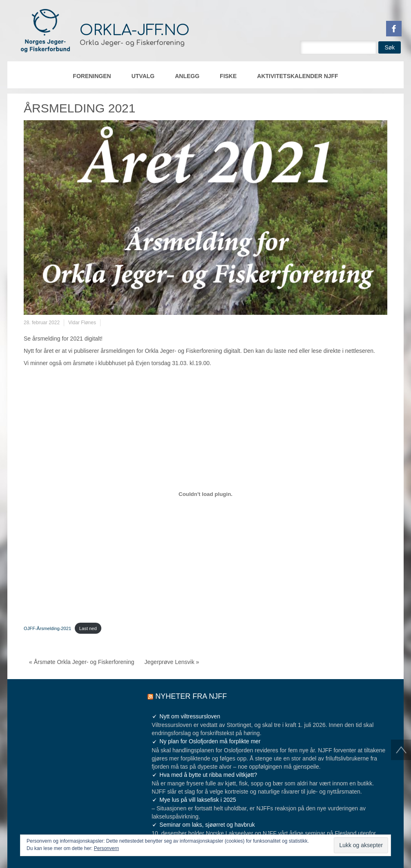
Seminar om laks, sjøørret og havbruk (207, 825)
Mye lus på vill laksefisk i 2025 (198, 800)
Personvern (106, 848)
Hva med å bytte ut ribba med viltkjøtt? (208, 775)
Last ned (88, 628)
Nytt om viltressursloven (190, 716)
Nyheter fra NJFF (191, 696)
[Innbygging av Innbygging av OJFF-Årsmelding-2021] (205, 494)
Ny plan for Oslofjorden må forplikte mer (210, 741)
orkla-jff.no (135, 30)
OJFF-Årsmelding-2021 (47, 628)
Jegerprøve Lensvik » (172, 662)
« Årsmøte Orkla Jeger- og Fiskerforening (82, 662)
